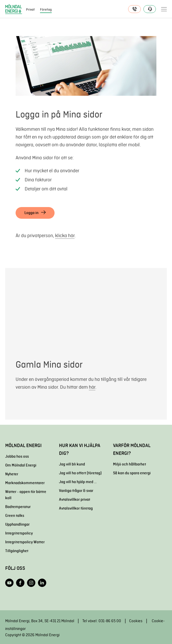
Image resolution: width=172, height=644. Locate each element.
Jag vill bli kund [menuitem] (72, 464)
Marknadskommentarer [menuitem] (25, 483)
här (92, 387)
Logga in (31, 213)
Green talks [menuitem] (15, 516)
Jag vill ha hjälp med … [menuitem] (78, 482)
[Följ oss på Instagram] (31, 583)
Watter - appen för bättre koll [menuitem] (26, 495)
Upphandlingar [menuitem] (17, 524)
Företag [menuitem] (46, 10)
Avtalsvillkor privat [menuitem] (75, 499)
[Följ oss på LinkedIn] (42, 583)
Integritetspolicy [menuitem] (19, 533)
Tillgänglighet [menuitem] (17, 551)
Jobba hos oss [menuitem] (17, 456)
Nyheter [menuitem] (12, 474)
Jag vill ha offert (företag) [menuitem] (80, 473)
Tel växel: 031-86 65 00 (102, 621)
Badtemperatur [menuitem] (18, 507)
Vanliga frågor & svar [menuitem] (76, 491)
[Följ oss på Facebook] (20, 583)
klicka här (65, 235)
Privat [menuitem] (30, 10)
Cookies (136, 621)
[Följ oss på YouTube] (9, 583)
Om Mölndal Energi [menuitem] (21, 465)
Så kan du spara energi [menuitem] (132, 473)
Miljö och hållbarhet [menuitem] (130, 464)
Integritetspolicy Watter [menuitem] (25, 542)
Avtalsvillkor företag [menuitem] (76, 508)
